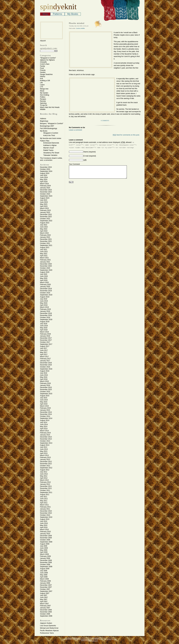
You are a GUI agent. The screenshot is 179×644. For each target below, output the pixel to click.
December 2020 (46, 264)
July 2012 (44, 472)
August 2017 (45, 346)
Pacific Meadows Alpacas (49, 631)
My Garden (44, 93)
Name (86, 152)
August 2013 (45, 445)
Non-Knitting (45, 95)
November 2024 (46, 167)
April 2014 (44, 429)
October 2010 (45, 515)
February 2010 (45, 532)
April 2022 (44, 231)
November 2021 (46, 241)
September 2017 (46, 344)
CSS (115, 639)
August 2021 (45, 247)
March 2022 (44, 233)
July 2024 (44, 175)
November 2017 (46, 340)
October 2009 (45, 540)
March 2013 (44, 455)
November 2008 (46, 562)
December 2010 (46, 511)
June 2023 (44, 202)
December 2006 (46, 610)
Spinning (43, 103)
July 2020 (44, 274)
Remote (43, 101)
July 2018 (44, 324)
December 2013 (46, 437)
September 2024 (46, 171)
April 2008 (44, 577)
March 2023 (44, 208)
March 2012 (44, 480)
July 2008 (44, 571)
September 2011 (46, 492)
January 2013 (45, 460)
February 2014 (45, 433)
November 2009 (46, 538)
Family (43, 66)
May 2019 (44, 303)
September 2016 (46, 369)
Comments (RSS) (86, 639)
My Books (73, 14)
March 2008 (44, 579)
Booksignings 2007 (47, 126)
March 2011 (44, 505)
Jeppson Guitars (46, 623)
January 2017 (45, 361)
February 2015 (45, 408)
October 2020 (45, 268)
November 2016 (46, 365)
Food (42, 68)
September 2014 (46, 418)
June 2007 (44, 597)
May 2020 (44, 278)
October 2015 (45, 392)
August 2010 (45, 519)
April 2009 (44, 552)
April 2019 (44, 305)
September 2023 (46, 196)
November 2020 (46, 266)
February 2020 (45, 285)
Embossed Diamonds (51, 143)
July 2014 (44, 422)
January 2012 (45, 484)
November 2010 (46, 513)
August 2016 (45, 371)
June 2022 (44, 227)
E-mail (86, 156)
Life (41, 83)
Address (43, 119)
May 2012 (44, 476)
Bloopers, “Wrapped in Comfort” (52, 124)
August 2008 (45, 569)
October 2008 (45, 565)
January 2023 (45, 212)
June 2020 (44, 276)
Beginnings (44, 121)
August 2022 (45, 223)
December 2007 (46, 585)
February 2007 (45, 606)
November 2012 (46, 464)
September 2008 (46, 567)
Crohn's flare (45, 64)
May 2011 (44, 501)
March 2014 (44, 431)
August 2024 (45, 173)
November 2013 (46, 439)
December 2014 (46, 412)
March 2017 (44, 357)
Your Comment (74, 164)
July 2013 (44, 447)
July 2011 (44, 497)
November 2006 (46, 612)
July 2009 (44, 546)
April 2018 (44, 330)
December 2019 (46, 289)
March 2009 (44, 554)
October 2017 (45, 342)
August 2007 (45, 593)
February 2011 (45, 507)
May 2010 (44, 525)
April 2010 (44, 527)
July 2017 (44, 348)
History (43, 76)
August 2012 (45, 470)
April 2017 (44, 355)
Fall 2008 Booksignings (49, 128)
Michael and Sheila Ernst (49, 628)
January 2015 (45, 410)
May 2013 (44, 451)
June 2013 (44, 449)
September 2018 (46, 320)
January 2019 (45, 311)
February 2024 (45, 186)
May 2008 (44, 575)
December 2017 (46, 338)
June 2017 (44, 350)
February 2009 (45, 556)
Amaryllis (43, 62)
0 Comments (105, 121)
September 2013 (46, 443)
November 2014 (46, 414)
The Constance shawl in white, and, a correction (51, 159)
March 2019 (44, 307)
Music (42, 91)
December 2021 (46, 239)
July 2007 (44, 595)
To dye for (44, 105)
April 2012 (44, 478)
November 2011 (46, 488)
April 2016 (44, 379)
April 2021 (44, 256)
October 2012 (45, 466)
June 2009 (44, 548)
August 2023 (45, 198)
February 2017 (45, 359)
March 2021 (44, 258)
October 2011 (45, 490)
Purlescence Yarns (47, 633)
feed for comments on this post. (126, 135)
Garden (43, 72)
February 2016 (45, 383)
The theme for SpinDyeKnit (73, 638)
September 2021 (46, 245)
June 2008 (44, 573)
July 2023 (44, 200)
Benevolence (96, 638)
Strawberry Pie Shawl (51, 153)
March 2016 (44, 381)
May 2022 (44, 229)
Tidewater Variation (50, 155)
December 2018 (46, 313)
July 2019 (44, 299)
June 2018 (44, 326)
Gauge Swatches (46, 74)
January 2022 (45, 237)
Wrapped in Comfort (51, 133)
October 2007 (45, 589)
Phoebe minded (77, 23)
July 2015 (44, 398)
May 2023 (44, 204)
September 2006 (46, 616)
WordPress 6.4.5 (93, 641)
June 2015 (44, 400)
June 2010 (44, 523)
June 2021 (44, 252)
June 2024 (44, 177)
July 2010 (44, 521)
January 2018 (45, 336)
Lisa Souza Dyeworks (48, 626)
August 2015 (45, 396)
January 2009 (45, 558)
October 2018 (45, 317)
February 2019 (45, 309)
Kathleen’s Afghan (50, 145)
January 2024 (45, 188)
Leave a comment (75, 130)
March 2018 (44, 332)
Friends (43, 70)
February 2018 (45, 334)
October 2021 (45, 243)
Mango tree (44, 89)
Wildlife (43, 109)
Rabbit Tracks (48, 150)
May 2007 (44, 600)
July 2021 (44, 250)
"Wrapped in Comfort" (48, 58)
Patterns (57, 14)
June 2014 (44, 425)
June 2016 (44, 375)
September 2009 (46, 542)
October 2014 (45, 416)
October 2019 (45, 293)
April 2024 (44, 182)
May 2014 (44, 427)
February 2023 (45, 210)
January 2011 (45, 509)
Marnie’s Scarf (49, 148)
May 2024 (44, 180)
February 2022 (45, 235)
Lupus (42, 85)
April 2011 (44, 503)
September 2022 (46, 221)
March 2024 (44, 184)
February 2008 (45, 581)
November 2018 (46, 315)
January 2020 (45, 287)
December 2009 (46, 536)
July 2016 (44, 373)
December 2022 (46, 215)
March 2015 (44, 406)
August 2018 (45, 322)
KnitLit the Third (49, 135)
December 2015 (46, 387)
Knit (42, 79)
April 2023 (44, 206)
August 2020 (45, 272)
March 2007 (44, 604)
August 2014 (45, 420)
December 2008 (46, 560)
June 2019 (44, 301)
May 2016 (44, 377)
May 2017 (44, 352)
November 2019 (46, 291)
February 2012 (45, 482)
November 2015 (46, 390)
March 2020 (44, 282)
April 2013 (44, 453)
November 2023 (46, 192)
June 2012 (44, 474)
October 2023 (45, 194)
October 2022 (45, 219)
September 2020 (46, 270)
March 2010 (44, 530)
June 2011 (44, 499)
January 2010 (45, 534)
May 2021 (44, 254)
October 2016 (45, 367)
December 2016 (46, 363)
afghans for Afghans (47, 60)
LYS (42, 87)
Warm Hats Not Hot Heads (50, 107)
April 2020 (44, 280)
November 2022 (46, 217)
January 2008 (45, 583)
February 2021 (45, 260)
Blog (45, 14)
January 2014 (45, 435)
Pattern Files (45, 141)
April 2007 (44, 602)
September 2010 (46, 517)
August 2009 (45, 544)
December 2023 (46, 190)
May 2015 (44, 402)
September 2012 (46, 468)
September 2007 (46, 591)
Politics (43, 97)
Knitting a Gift (45, 81)
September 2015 (46, 394)
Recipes (43, 99)
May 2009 (44, 550)
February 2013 (45, 457)
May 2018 (44, 328)
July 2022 (44, 225)
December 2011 (46, 486)
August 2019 (45, 297)
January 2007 (45, 608)
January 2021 (45, 262)
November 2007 (46, 587)
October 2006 (45, 614)
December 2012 (46, 462)
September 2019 (46, 295)
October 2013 (45, 441)
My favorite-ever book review (51, 138)
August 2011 (45, 495)
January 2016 (45, 385)
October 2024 (45, 169)
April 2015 (44, 404)
